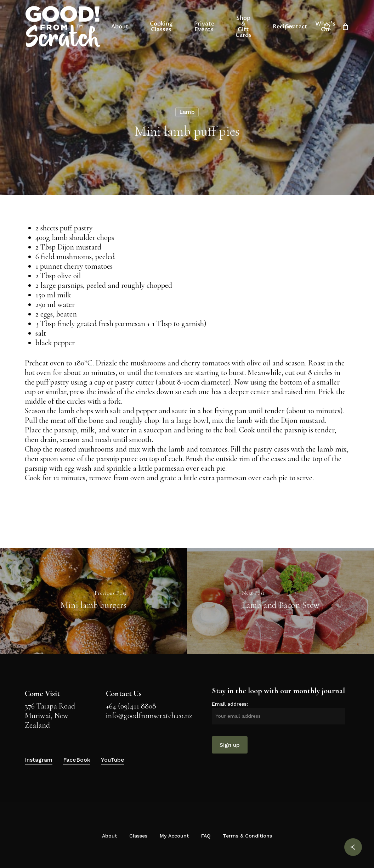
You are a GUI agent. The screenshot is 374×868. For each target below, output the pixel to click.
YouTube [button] (113, 760)
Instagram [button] (39, 760)
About (109, 836)
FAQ (206, 836)
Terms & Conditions (247, 836)
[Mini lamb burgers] (93, 601)
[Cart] (345, 27)
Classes (138, 836)
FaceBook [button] (77, 760)
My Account (174, 836)
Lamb (187, 112)
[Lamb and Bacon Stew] (280, 601)
